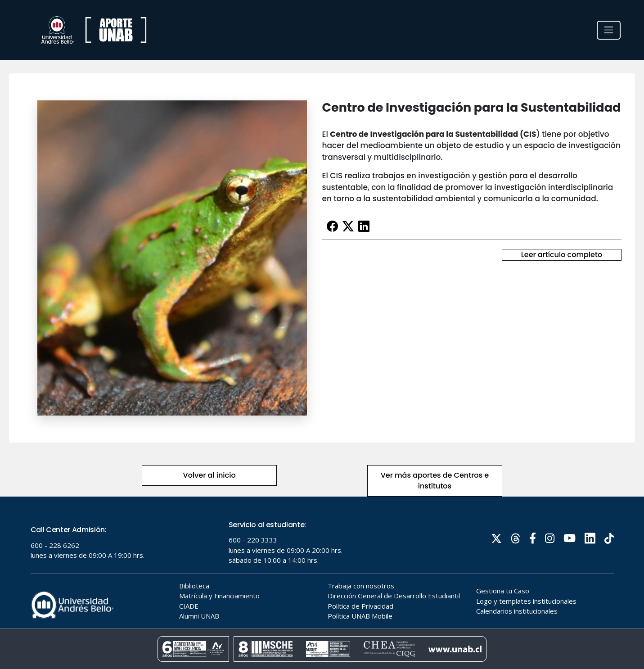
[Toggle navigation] (609, 30)
